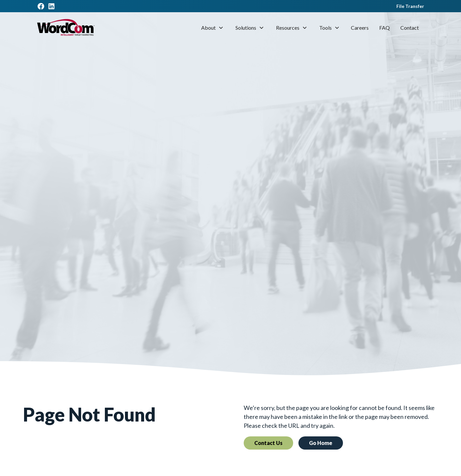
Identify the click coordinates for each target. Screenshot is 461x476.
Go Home (321, 443)
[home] (66, 28)
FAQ (384, 28)
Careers (360, 28)
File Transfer (410, 6)
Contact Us (268, 443)
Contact (410, 28)
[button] (212, 28)
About (208, 28)
